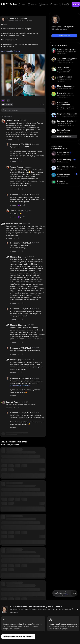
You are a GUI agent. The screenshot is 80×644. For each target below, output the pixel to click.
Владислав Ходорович (67, 114)
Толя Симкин (63, 68)
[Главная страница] (8, 4)
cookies (67, 595)
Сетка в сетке (63, 153)
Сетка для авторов (65, 160)
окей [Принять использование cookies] (74, 593)
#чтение (17, 51)
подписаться (64, 36)
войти (76, 4)
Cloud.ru (61, 181)
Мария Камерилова (66, 86)
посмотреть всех (64, 137)
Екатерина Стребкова (67, 121)
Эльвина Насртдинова (67, 59)
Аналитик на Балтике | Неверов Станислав (65, 174)
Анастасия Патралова (67, 49)
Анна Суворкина (65, 77)
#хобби (10, 51)
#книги (4, 51)
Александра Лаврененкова (64, 103)
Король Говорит (64, 130)
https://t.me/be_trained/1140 (20, 385)
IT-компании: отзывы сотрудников (67, 167)
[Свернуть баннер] (77, 609)
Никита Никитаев (65, 93)
